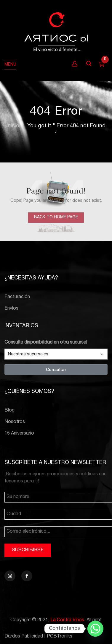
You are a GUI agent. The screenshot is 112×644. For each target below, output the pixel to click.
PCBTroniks (60, 637)
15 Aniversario (19, 434)
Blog (9, 411)
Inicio (13, 126)
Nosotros (15, 422)
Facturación (17, 297)
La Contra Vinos (67, 620)
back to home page (56, 217)
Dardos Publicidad (24, 637)
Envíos (11, 309)
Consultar (56, 370)
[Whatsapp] (95, 629)
